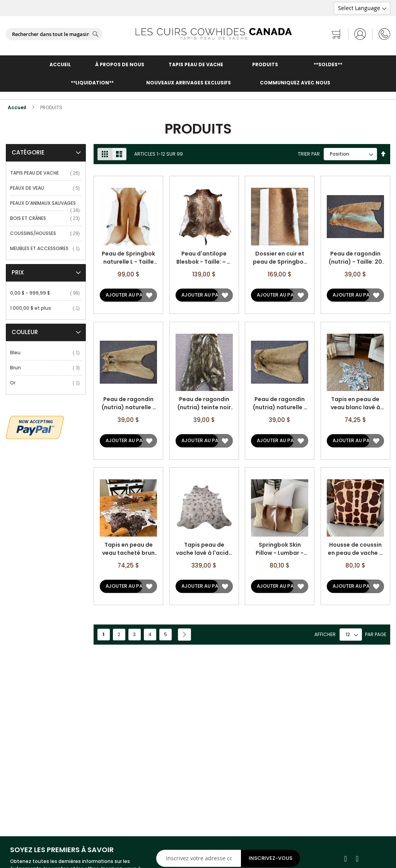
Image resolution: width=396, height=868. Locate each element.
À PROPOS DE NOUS (120, 64)
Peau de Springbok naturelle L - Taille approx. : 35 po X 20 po (128, 258)
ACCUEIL (60, 64)
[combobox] (54, 34)
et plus (32, 308)
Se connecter (360, 34)
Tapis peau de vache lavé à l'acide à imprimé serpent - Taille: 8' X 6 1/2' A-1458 (204, 549)
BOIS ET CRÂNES (29, 218)
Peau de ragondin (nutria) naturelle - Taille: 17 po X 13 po (280, 403)
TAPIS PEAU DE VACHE (196, 64)
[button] (149, 295)
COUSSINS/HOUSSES (34, 233)
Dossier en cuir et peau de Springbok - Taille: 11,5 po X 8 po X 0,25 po (280, 258)
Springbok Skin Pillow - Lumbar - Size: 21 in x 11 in (280, 549)
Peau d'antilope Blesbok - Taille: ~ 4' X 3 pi (204, 258)
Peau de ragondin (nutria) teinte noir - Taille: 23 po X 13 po (204, 403)
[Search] (96, 34)
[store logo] (214, 34)
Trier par (309, 154)
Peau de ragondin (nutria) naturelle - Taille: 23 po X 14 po (128, 403)
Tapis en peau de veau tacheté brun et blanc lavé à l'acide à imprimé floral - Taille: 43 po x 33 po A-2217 (129, 549)
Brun (17, 368)
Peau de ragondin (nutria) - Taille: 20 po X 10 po (355, 258)
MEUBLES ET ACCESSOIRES (41, 248)
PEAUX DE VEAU (28, 188)
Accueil (18, 107)
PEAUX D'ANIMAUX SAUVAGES (44, 203)
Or (14, 383)
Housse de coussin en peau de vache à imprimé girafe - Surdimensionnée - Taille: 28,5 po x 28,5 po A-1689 (355, 549)
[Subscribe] (271, 858)
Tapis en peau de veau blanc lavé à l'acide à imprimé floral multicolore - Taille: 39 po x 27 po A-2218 (355, 403)
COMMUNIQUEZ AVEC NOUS (295, 83)
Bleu (17, 353)
